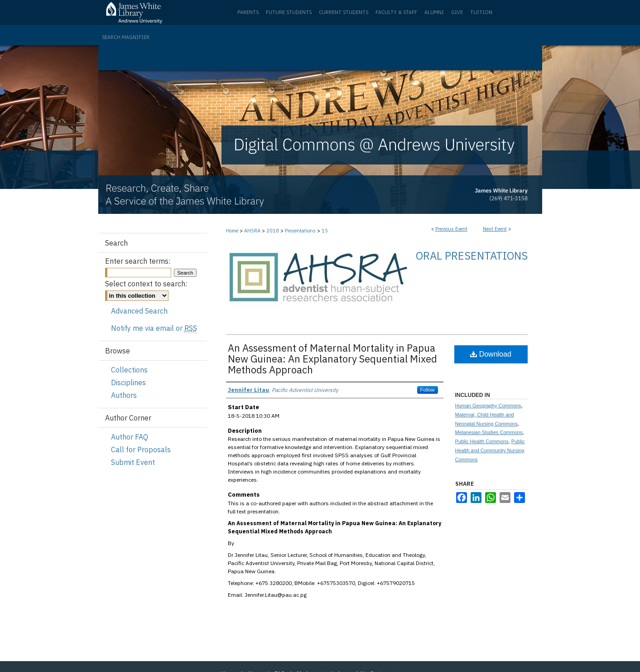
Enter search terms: (138, 261)
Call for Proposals (141, 450)
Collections (129, 370)
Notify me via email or (154, 328)
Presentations (301, 231)
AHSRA (253, 231)
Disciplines (128, 382)
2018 (273, 231)
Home (232, 231)
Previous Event (451, 229)
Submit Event (133, 462)
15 (325, 231)
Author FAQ (130, 437)
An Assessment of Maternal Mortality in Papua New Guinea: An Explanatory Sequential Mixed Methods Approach (332, 359)
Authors (124, 395)
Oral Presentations (472, 256)
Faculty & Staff (396, 12)
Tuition (481, 12)
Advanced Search (139, 311)
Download (491, 354)
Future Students (289, 12)
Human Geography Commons (488, 406)
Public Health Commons (482, 441)
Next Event (495, 229)
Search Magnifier (126, 37)
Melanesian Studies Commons (489, 432)
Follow (428, 390)
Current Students (344, 12)
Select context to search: (146, 284)
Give (457, 12)
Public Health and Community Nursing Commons (490, 450)
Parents (248, 12)
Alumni (434, 12)
